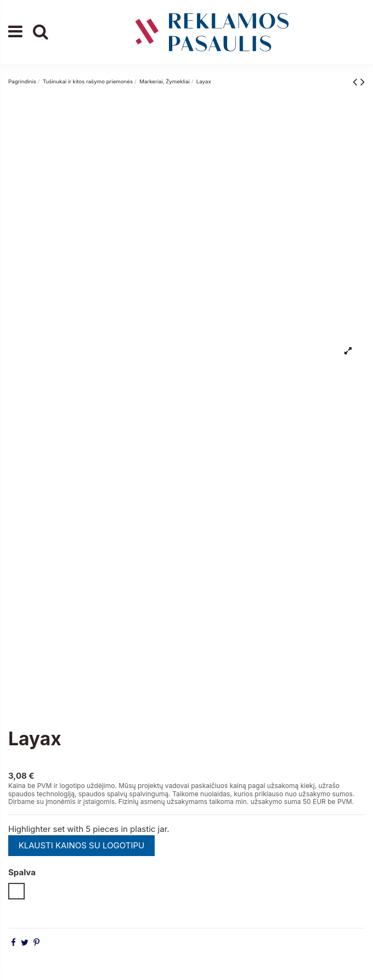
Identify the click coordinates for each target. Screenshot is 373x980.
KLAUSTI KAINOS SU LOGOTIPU (82, 845)
